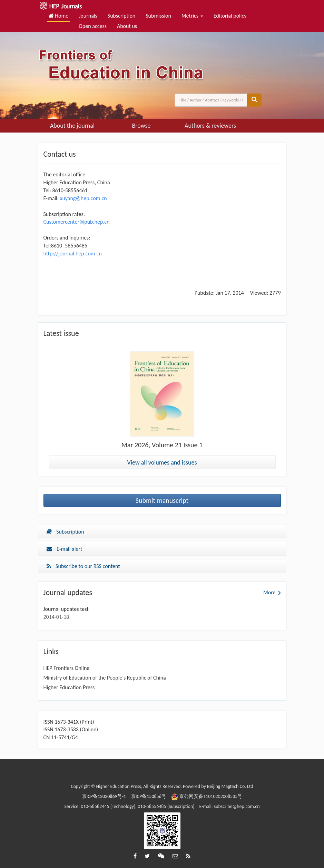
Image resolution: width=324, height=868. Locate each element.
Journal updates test (66, 609)
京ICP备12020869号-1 (104, 796)
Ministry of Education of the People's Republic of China (105, 678)
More (269, 592)
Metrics (192, 16)
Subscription (121, 16)
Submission (158, 16)
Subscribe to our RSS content (83, 566)
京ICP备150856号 (149, 796)
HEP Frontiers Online (67, 668)
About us (127, 26)
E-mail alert (65, 549)
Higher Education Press (69, 687)
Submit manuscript (162, 500)
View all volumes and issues (162, 462)
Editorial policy (230, 16)
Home (59, 16)
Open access (93, 26)
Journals (88, 16)
